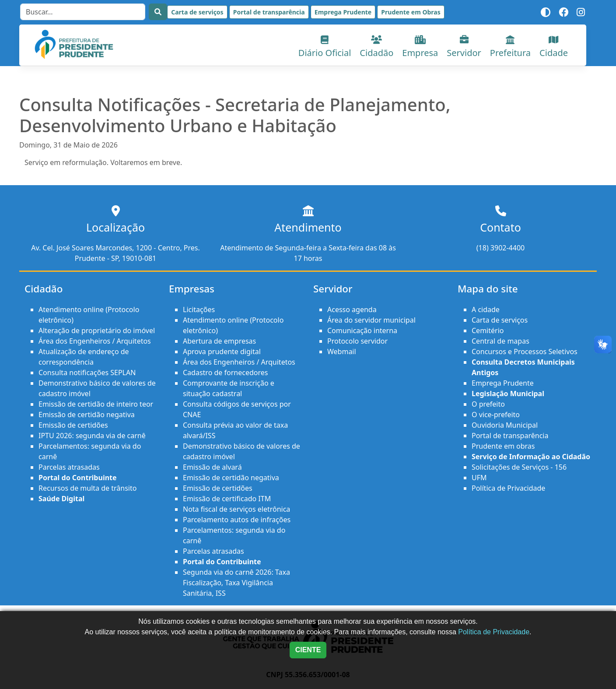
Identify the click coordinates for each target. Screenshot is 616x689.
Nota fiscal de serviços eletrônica (236, 509)
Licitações (199, 309)
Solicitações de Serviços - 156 (519, 467)
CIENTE (308, 650)
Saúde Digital (61, 499)
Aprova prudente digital (222, 352)
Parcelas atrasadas (69, 467)
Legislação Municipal (508, 394)
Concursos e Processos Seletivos (525, 352)
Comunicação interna (362, 330)
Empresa (420, 47)
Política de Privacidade (508, 488)
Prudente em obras (503, 446)
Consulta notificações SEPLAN (87, 373)
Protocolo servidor (357, 341)
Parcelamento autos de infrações (237, 520)
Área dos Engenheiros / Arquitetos (95, 341)
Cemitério (488, 330)
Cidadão (376, 47)
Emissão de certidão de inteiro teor (96, 404)
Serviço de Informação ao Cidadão (531, 457)
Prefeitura (510, 47)
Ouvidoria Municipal (505, 425)
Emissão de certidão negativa (87, 415)
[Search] (83, 12)
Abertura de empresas (219, 341)
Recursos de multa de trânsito (87, 488)
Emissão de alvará (212, 467)
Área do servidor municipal (371, 320)
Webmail (342, 352)
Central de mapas (500, 341)
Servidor (464, 47)
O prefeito (488, 404)
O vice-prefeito (496, 415)
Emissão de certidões (73, 425)
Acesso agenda (352, 309)
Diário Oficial (325, 47)
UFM (479, 478)
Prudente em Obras (411, 12)
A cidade (486, 309)
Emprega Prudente (343, 12)
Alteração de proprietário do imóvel (97, 330)
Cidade (554, 47)
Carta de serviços (197, 12)
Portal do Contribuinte (78, 478)
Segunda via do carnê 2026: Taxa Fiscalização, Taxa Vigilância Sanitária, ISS (236, 583)
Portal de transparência (269, 12)
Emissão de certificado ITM (227, 499)
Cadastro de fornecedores (225, 373)
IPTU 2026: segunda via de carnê (92, 436)
